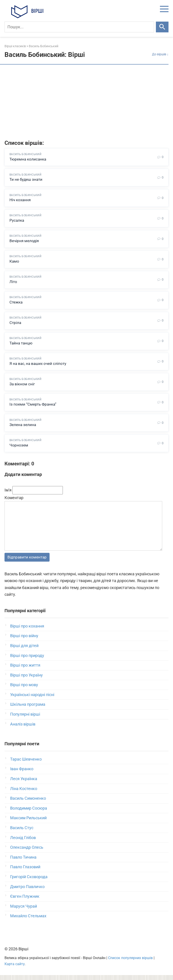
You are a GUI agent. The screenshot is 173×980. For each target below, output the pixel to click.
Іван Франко (22, 774)
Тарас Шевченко (26, 764)
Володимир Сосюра (29, 813)
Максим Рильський (28, 823)
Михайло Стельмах (28, 921)
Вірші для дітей (24, 651)
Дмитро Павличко (27, 892)
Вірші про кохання (27, 631)
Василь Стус (22, 833)
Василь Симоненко (28, 803)
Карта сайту (15, 969)
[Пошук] (79, 27)
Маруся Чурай (24, 911)
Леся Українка (24, 784)
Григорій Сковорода (29, 882)
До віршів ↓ (160, 54)
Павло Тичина (23, 862)
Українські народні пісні (32, 700)
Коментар (14, 502)
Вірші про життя (25, 670)
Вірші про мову (24, 690)
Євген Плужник (25, 901)
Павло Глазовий (25, 872)
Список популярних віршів (130, 963)
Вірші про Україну (26, 680)
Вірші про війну (24, 641)
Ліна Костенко (24, 794)
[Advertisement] (86, 103)
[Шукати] (162, 27)
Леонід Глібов (23, 843)
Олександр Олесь (27, 852)
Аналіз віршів (23, 729)
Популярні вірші (25, 719)
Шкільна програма (28, 709)
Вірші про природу (27, 660)
